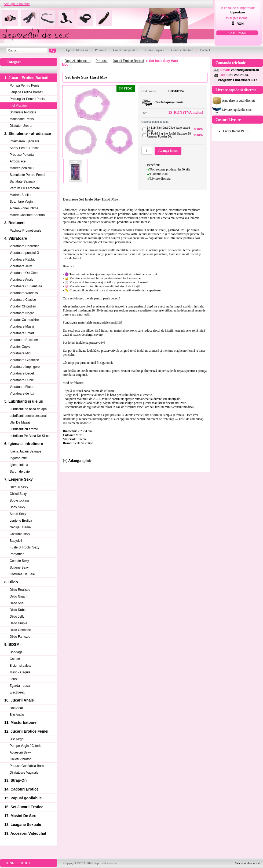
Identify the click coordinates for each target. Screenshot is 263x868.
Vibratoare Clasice (23, 300)
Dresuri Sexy (19, 487)
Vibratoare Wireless (24, 293)
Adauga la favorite (17, 4)
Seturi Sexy (18, 514)
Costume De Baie (22, 574)
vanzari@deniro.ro (245, 70)
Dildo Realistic (20, 590)
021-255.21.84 (238, 75)
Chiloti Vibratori (21, 759)
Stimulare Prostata (23, 112)
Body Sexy (17, 507)
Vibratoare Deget (22, 373)
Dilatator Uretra (21, 126)
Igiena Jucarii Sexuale (25, 451)
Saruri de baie (20, 472)
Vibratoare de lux (22, 394)
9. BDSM (12, 644)
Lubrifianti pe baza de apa (28, 409)
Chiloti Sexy (18, 494)
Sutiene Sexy (19, 567)
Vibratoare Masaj (22, 327)
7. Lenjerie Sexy (19, 479)
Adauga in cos (168, 151)
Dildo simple (18, 623)
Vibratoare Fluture (23, 387)
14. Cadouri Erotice (21, 789)
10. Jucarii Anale (19, 700)
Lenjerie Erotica (21, 521)
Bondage (16, 652)
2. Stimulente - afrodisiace (28, 133)
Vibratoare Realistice (25, 246)
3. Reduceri (14, 223)
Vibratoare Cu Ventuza (26, 286)
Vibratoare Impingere (25, 367)
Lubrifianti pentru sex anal (28, 416)
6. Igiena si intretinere (24, 444)
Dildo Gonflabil (20, 630)
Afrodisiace (18, 161)
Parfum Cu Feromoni (25, 188)
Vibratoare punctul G (24, 253)
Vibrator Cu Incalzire (24, 320)
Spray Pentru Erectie (25, 148)
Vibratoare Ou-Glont (24, 273)
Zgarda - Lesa (20, 686)
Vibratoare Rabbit (22, 259)
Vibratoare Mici (20, 353)
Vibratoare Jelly (21, 266)
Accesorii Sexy (20, 752)
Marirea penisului (22, 168)
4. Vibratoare (16, 238)
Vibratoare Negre (22, 313)
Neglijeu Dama (20, 527)
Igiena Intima (19, 465)
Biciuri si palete (21, 666)
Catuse (15, 659)
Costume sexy (20, 534)
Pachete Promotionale (25, 231)
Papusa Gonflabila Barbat (28, 766)
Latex (14, 679)
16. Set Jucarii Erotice (24, 807)
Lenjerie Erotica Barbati (26, 92)
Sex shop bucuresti (248, 863)
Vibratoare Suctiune (24, 340)
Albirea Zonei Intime (24, 208)
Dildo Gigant (19, 596)
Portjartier (17, 554)
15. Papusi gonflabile (23, 798)
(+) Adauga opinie (77, 461)
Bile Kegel (17, 739)
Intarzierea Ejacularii (24, 141)
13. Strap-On (15, 780)
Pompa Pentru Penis (24, 86)
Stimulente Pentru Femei (27, 175)
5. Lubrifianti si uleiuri (24, 401)
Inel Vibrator (18, 106)
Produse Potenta (22, 155)
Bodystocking (19, 500)
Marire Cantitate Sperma (27, 215)
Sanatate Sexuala (22, 181)
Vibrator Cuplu (20, 347)
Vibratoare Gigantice (24, 360)
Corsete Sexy (19, 561)
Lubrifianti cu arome (24, 429)
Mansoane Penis (22, 119)
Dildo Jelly (17, 617)
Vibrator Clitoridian (23, 306)
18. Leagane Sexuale (23, 825)
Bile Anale (17, 715)
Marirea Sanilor (21, 195)
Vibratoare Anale (22, 280)
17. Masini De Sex (20, 816)
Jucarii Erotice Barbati (128, 61)
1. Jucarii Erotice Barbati (26, 78)
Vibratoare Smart (22, 333)
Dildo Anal (17, 603)
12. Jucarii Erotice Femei (26, 731)
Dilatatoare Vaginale (24, 773)
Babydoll (16, 541)
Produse (102, 61)
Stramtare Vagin (21, 202)
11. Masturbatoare (20, 722)
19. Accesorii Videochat (25, 833)
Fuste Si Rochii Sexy (25, 547)
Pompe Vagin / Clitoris (25, 746)
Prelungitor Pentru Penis (27, 99)
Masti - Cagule (20, 672)
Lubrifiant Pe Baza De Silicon (30, 436)
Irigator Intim (19, 458)
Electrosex (17, 692)
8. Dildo (11, 582)
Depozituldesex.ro (78, 61)
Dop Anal (16, 708)
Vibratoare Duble (22, 380)
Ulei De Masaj (20, 422)
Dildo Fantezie (20, 637)
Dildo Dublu (18, 610)
